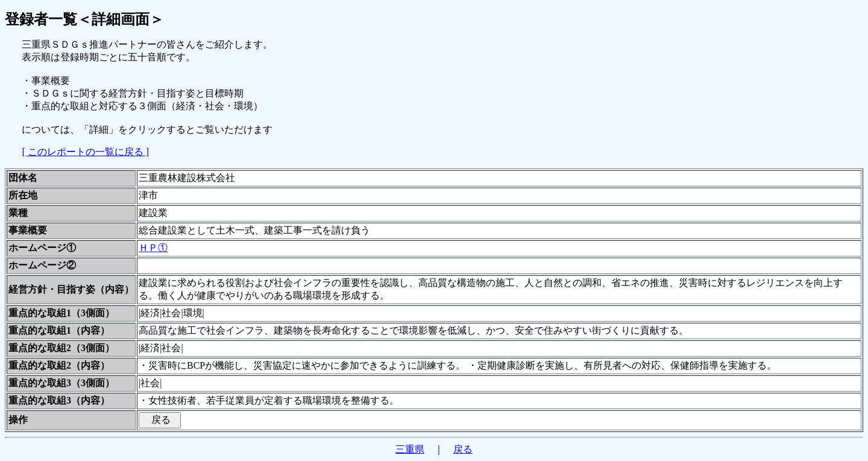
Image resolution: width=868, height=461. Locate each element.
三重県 (410, 449)
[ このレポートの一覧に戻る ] (85, 152)
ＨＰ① (153, 248)
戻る (463, 449)
